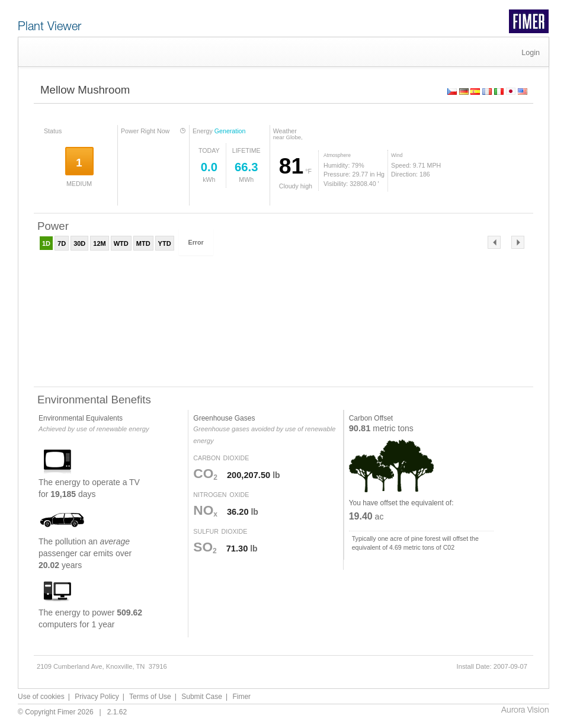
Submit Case (202, 697)
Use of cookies (41, 697)
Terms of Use (150, 697)
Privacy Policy (97, 697)
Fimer (241, 697)
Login (531, 53)
